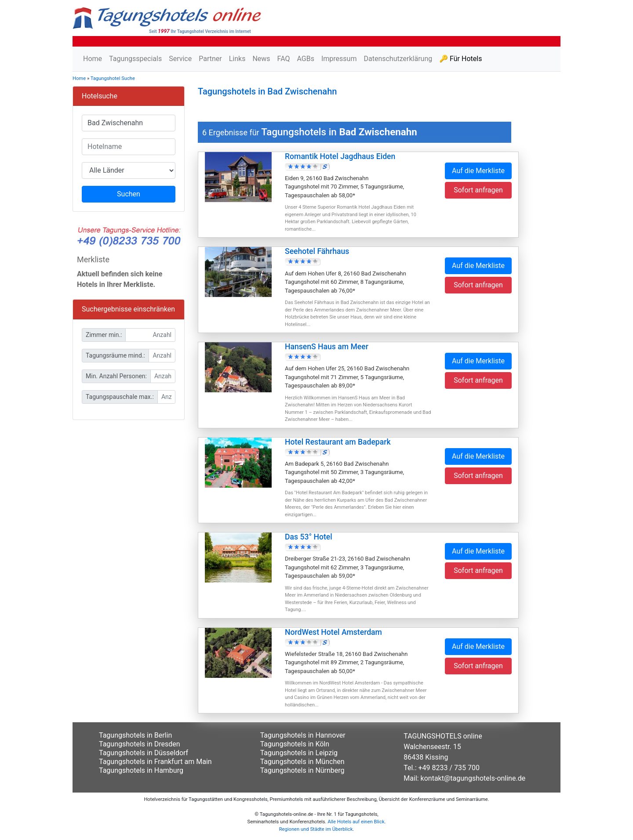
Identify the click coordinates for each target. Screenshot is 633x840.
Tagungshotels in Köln (295, 744)
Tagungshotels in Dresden (140, 744)
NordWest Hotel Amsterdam (333, 632)
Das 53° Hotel (309, 537)
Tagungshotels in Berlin (135, 735)
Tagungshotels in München (302, 762)
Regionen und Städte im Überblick (316, 829)
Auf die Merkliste (478, 171)
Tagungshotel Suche (113, 78)
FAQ (284, 59)
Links (237, 59)
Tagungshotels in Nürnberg (302, 770)
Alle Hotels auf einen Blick (356, 822)
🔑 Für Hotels (460, 59)
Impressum (339, 59)
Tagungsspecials (135, 59)
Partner (210, 59)
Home (93, 59)
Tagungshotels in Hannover (303, 735)
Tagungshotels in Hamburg (141, 770)
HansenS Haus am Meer (327, 347)
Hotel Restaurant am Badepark (338, 442)
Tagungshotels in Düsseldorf (144, 753)
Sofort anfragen (478, 190)
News (261, 59)
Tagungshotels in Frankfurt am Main (155, 762)
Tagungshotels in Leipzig (299, 753)
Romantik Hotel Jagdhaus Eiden (340, 156)
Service (180, 59)
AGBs (305, 59)
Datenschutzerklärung (398, 59)
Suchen (129, 194)
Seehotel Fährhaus (317, 251)
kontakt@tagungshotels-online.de (473, 778)
